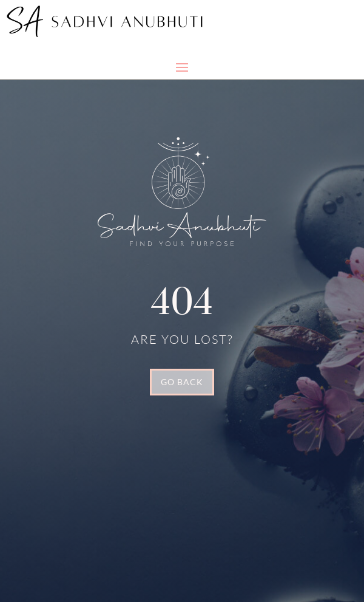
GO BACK (182, 382)
